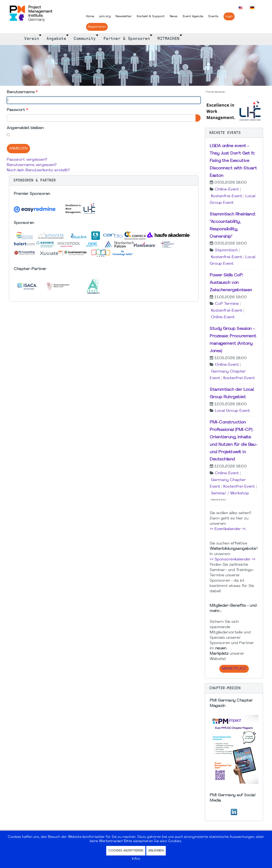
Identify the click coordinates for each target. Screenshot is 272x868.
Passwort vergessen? (27, 160)
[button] (104, 180)
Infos (136, 859)
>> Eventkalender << (228, 529)
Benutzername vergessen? (32, 165)
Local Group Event (233, 411)
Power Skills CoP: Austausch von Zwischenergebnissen (231, 283)
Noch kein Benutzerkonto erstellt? (38, 170)
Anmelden (18, 149)
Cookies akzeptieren (126, 851)
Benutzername (22, 92)
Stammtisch (226, 250)
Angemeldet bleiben (25, 128)
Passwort (17, 110)
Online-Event (227, 189)
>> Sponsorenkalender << (233, 559)
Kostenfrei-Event (227, 196)
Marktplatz (234, 669)
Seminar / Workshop (230, 493)
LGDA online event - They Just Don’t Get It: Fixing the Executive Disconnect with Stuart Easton (233, 161)
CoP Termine (227, 304)
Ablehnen (156, 851)
